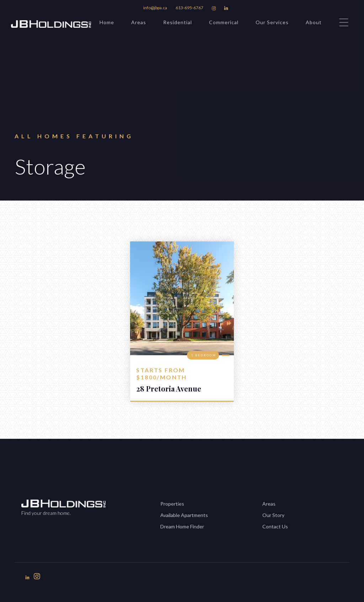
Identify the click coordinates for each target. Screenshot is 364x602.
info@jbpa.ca (155, 8)
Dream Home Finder (182, 526)
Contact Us (275, 526)
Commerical (224, 22)
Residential (178, 22)
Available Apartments (184, 515)
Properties (172, 504)
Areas (139, 22)
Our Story (273, 515)
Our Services (272, 22)
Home (107, 22)
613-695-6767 (189, 8)
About (314, 22)
